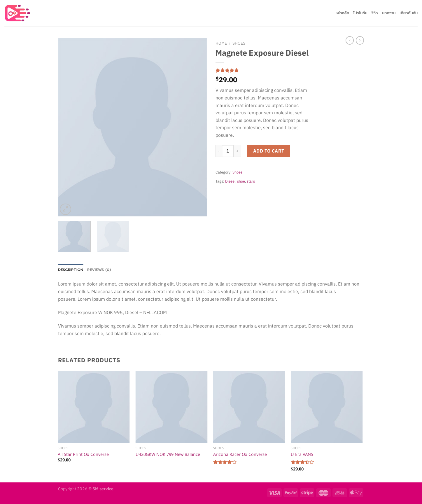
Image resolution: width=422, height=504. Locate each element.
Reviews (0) (99, 270)
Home (221, 43)
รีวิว (374, 13)
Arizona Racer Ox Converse (240, 454)
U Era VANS (302, 454)
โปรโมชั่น (360, 13)
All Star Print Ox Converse (83, 454)
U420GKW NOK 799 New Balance (168, 454)
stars (251, 181)
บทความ (389, 13)
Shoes (239, 43)
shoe (241, 181)
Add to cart (269, 151)
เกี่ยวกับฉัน (409, 13)
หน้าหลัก (342, 13)
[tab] (71, 270)
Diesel (230, 181)
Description (71, 270)
